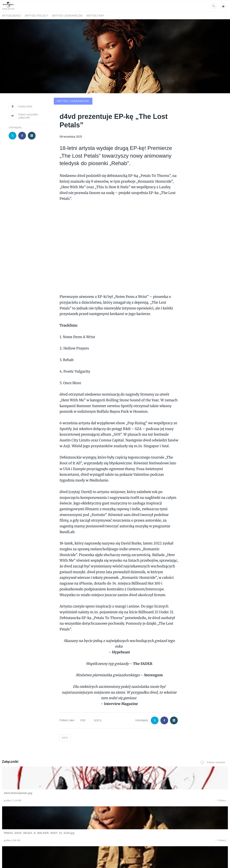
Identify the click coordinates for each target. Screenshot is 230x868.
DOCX (98, 691)
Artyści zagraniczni (67, 16)
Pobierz (48, 772)
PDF (83, 691)
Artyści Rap (95, 16)
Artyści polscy (36, 16)
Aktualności (11, 16)
